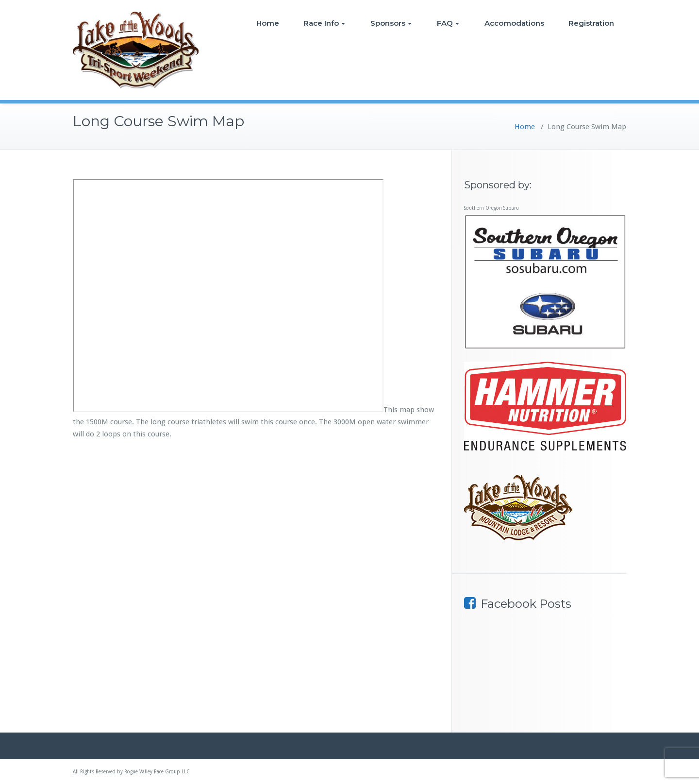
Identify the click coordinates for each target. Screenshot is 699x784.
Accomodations (514, 23)
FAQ (448, 23)
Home (268, 23)
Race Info (324, 23)
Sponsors (391, 23)
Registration (591, 23)
